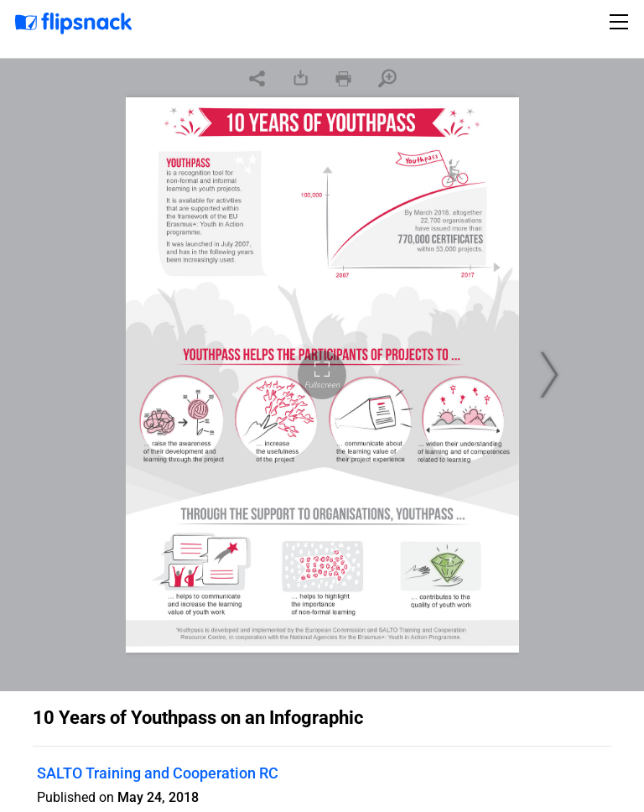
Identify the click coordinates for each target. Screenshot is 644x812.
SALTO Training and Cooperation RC (158, 773)
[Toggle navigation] (621, 22)
